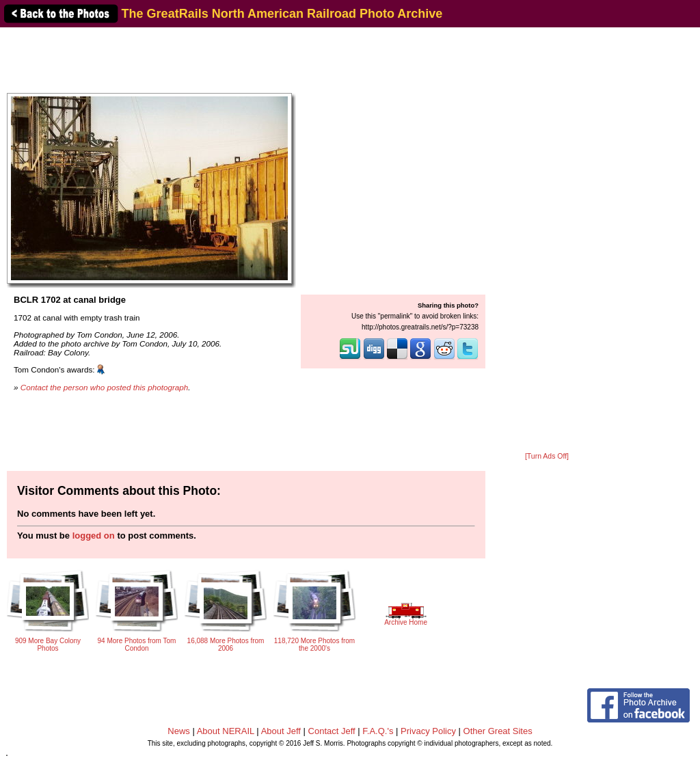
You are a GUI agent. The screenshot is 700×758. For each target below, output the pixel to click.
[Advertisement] (547, 241)
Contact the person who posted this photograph (105, 387)
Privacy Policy (428, 731)
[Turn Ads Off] (547, 456)
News (179, 731)
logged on (94, 536)
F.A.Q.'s (378, 731)
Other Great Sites (498, 731)
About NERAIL (226, 731)
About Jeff (281, 731)
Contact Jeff (332, 731)
